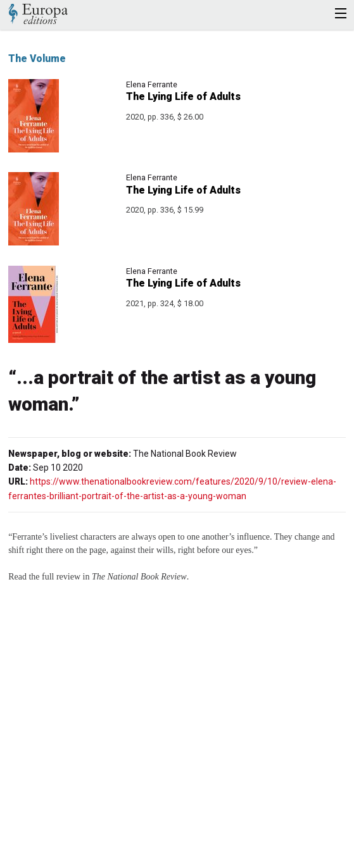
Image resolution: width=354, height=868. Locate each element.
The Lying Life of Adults (183, 96)
